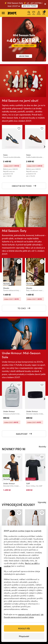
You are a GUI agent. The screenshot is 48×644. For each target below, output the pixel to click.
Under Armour (9, 411)
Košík (44, 13)
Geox (5, 155)
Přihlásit (39, 13)
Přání (34, 13)
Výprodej (42, 502)
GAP (28, 483)
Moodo (6, 288)
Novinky (42, 446)
